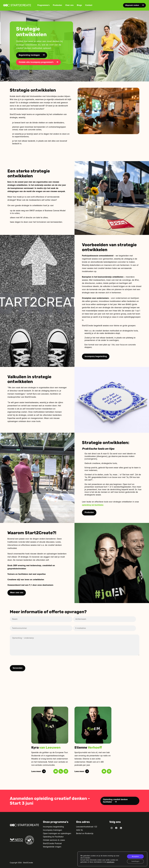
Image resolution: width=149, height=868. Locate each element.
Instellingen (135, 861)
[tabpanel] (50, 740)
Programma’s (43, 5)
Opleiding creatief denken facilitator (115, 801)
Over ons (69, 5)
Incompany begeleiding (96, 356)
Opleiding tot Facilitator (53, 837)
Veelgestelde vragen (52, 847)
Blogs (79, 5)
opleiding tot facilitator (93, 505)
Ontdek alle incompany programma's (38, 62)
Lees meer (39, 771)
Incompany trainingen (52, 830)
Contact (89, 5)
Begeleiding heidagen (32, 55)
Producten (57, 5)
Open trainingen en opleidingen (57, 833)
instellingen (110, 862)
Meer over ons (17, 593)
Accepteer (135, 856)
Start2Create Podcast (52, 843)
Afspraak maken (134, 5)
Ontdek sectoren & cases (54, 840)
